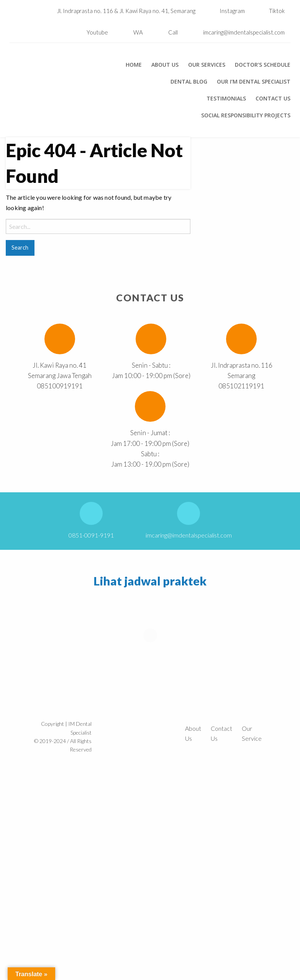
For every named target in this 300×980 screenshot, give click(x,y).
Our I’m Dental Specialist (254, 82)
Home (134, 65)
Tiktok (271, 11)
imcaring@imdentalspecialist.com (244, 32)
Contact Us (273, 99)
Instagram (226, 11)
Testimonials (226, 99)
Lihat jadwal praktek (150, 581)
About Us (165, 65)
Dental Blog (189, 82)
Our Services (207, 65)
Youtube (92, 32)
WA (138, 32)
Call (173, 32)
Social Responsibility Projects (246, 115)
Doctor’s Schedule (263, 65)
